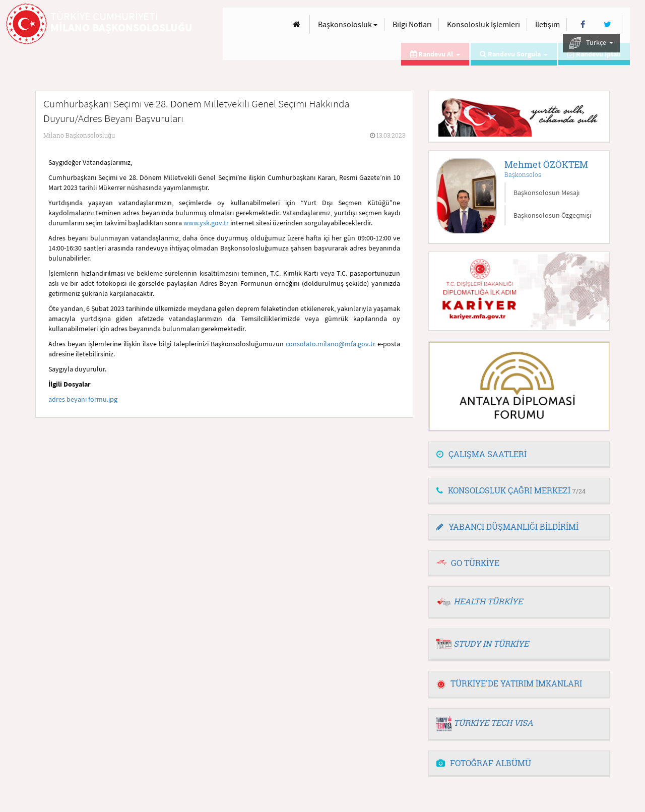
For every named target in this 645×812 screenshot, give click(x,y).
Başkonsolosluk (348, 24)
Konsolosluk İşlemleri (483, 24)
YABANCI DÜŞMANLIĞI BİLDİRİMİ (507, 526)
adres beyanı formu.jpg (83, 399)
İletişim (547, 24)
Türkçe (591, 43)
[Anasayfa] (297, 24)
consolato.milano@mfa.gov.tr (331, 344)
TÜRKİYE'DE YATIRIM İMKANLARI (509, 683)
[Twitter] (607, 24)
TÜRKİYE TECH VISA (493, 723)
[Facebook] (583, 24)
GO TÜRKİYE (475, 563)
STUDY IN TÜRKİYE (491, 643)
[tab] (519, 455)
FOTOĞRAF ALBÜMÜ (484, 763)
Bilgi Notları (412, 24)
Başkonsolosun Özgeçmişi (552, 215)
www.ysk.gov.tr (206, 223)
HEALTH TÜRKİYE (488, 601)
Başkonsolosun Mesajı (546, 193)
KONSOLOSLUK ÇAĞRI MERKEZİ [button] (511, 490)
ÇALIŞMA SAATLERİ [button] (481, 454)
